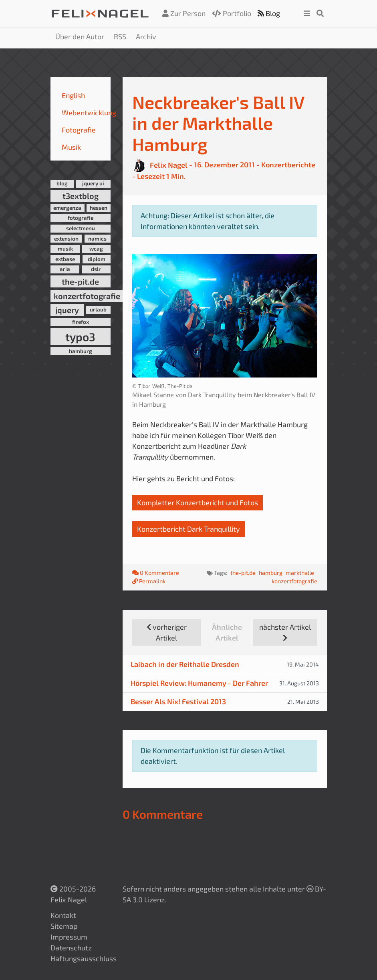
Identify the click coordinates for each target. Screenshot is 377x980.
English (73, 95)
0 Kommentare (156, 573)
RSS (120, 36)
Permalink (149, 581)
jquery (67, 310)
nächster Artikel (285, 632)
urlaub (98, 309)
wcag (96, 249)
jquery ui (93, 183)
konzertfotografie (87, 296)
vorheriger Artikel (167, 632)
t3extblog (81, 196)
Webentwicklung (89, 112)
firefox (81, 322)
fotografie (81, 218)
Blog (269, 13)
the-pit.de (80, 281)
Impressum (69, 937)
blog (62, 183)
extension (66, 239)
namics (97, 239)
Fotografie (79, 130)
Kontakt (63, 915)
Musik (71, 147)
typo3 (80, 337)
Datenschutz (71, 948)
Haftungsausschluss (84, 958)
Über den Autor (80, 36)
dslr (96, 269)
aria (65, 269)
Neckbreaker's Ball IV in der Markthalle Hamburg (218, 123)
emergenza (67, 208)
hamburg (81, 351)
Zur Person (184, 13)
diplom (97, 259)
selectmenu (81, 228)
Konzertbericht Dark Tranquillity (188, 529)
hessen (99, 208)
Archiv (146, 36)
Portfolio (232, 13)
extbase (65, 259)
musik (65, 249)
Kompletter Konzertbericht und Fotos (198, 502)
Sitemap (64, 926)
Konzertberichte (288, 165)
